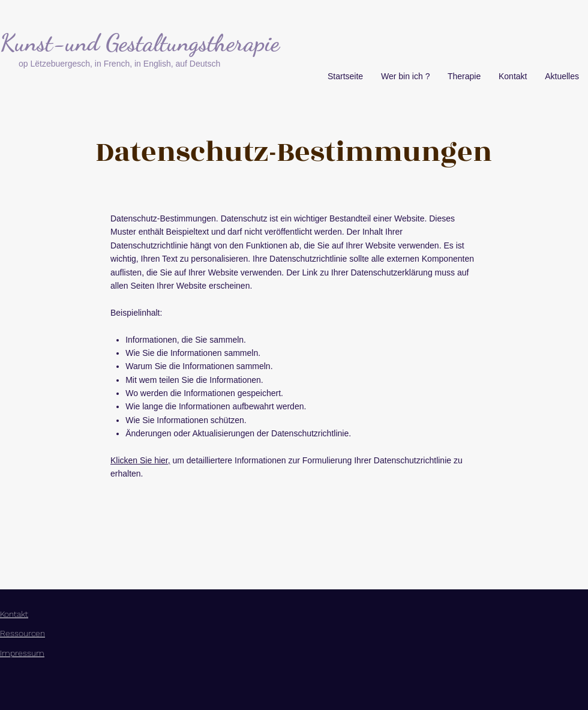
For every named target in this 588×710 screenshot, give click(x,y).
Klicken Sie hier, (140, 460)
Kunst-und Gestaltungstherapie (140, 43)
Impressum (22, 653)
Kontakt (14, 614)
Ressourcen (22, 633)
